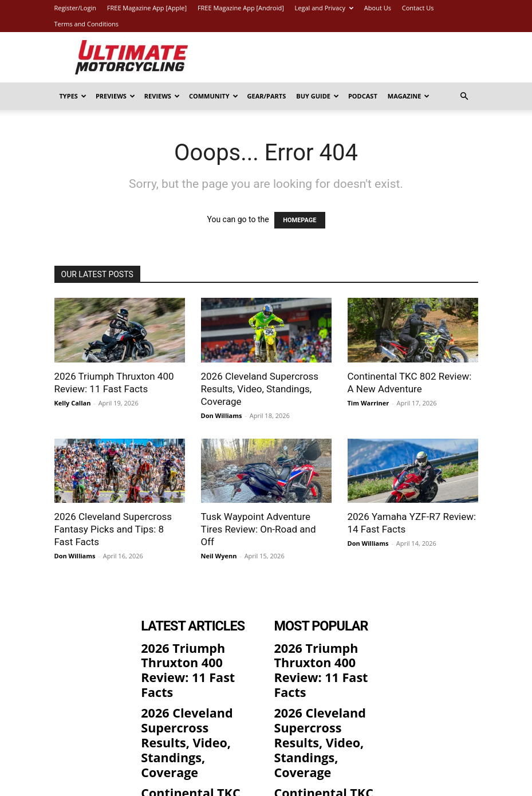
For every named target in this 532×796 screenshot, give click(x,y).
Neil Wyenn (219, 556)
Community (214, 96)
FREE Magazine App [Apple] (147, 8)
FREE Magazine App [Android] (241, 8)
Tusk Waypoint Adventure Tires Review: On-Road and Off (259, 529)
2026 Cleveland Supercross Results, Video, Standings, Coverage (260, 389)
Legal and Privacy (324, 8)
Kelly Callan (73, 403)
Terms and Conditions (87, 24)
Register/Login (75, 8)
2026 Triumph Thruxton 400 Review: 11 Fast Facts (198, 649)
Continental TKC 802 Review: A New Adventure (187, 732)
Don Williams (222, 415)
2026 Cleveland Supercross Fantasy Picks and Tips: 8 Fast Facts (113, 529)
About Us (378, 8)
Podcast (363, 96)
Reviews (162, 96)
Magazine (409, 96)
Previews (115, 96)
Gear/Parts (267, 96)
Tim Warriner (369, 403)
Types (73, 96)
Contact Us (418, 8)
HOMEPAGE (300, 220)
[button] (464, 96)
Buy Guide (318, 96)
